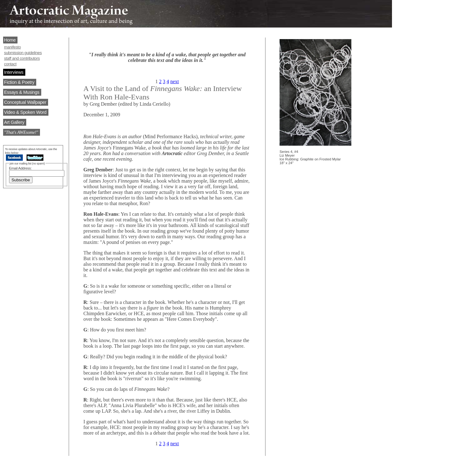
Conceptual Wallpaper (25, 102)
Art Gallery (14, 122)
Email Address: (20, 168)
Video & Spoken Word (25, 112)
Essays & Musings (22, 92)
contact (10, 64)
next (175, 81)
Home (10, 40)
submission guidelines (23, 53)
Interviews (14, 72)
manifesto (12, 47)
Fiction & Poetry (19, 82)
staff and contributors (22, 58)
